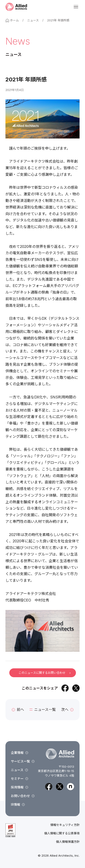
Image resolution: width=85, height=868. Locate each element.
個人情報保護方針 (68, 842)
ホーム (12, 20)
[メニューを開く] (76, 7)
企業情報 (19, 753)
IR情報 (18, 804)
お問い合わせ (23, 796)
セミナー (19, 779)
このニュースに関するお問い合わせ (44, 673)
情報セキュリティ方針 (65, 825)
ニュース (33, 20)
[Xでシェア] (76, 688)
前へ (18, 709)
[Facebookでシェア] (65, 688)
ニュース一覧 (43, 709)
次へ (67, 709)
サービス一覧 (23, 761)
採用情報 (19, 787)
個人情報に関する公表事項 (62, 833)
